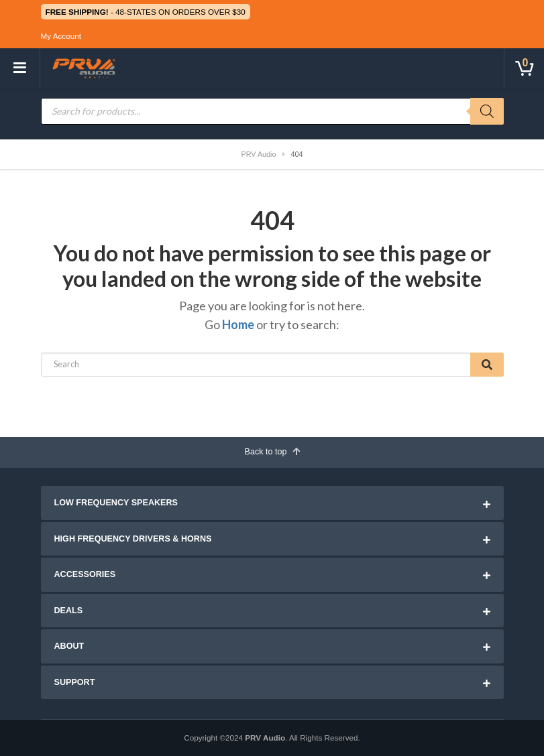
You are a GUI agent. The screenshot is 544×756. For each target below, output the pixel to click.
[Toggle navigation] (20, 68)
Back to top (272, 452)
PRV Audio (265, 738)
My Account (61, 36)
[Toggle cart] (524, 68)
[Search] (487, 111)
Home (238, 324)
